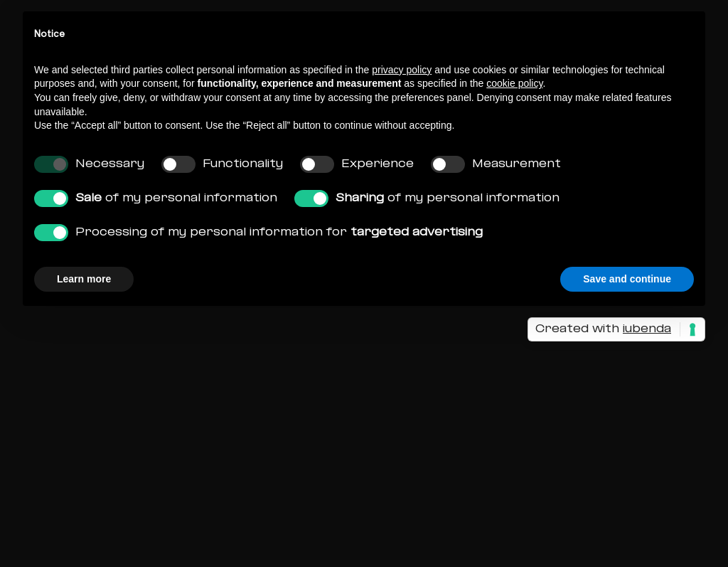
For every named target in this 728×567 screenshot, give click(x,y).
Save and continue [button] (627, 279)
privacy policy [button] (402, 70)
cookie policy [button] (514, 83)
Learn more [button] (84, 279)
